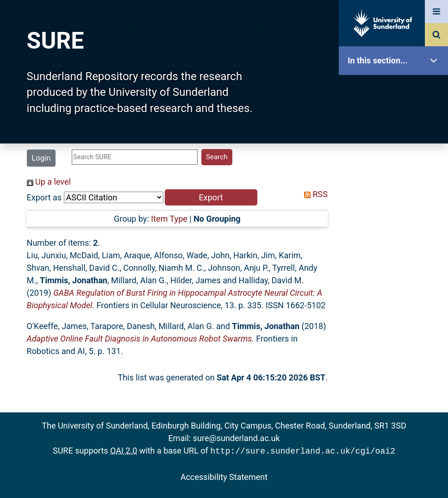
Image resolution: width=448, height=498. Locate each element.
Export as (44, 197)
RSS (314, 194)
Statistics (396, 266)
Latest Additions (396, 236)
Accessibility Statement (224, 476)
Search (396, 207)
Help (396, 325)
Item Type (169, 219)
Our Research (396, 119)
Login (41, 158)
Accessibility (396, 354)
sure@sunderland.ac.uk (236, 438)
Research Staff (396, 295)
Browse (396, 178)
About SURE (396, 148)
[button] (211, 197)
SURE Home (396, 90)
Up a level (49, 182)
